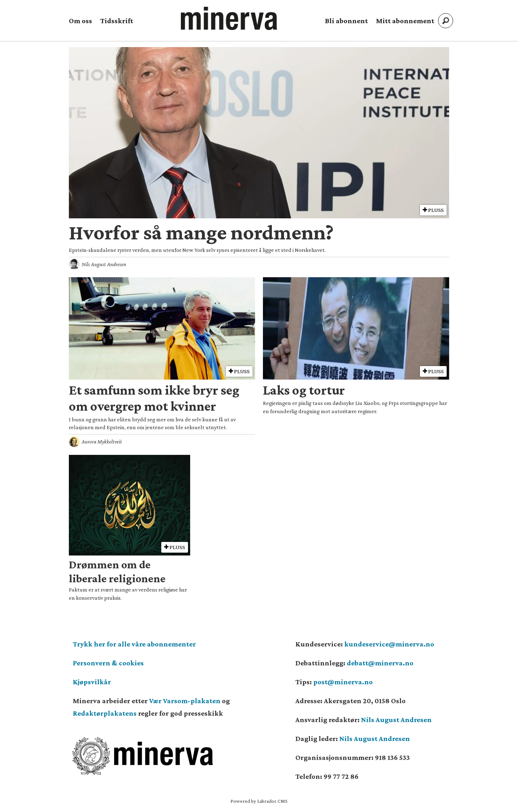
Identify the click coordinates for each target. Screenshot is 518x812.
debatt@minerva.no (380, 663)
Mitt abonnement (405, 21)
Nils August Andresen (396, 720)
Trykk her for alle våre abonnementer (134, 644)
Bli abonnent (346, 21)
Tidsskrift (117, 21)
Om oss (80, 21)
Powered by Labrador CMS (259, 801)
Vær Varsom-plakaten (185, 701)
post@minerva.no (343, 682)
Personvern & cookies (108, 663)
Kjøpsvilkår (92, 682)
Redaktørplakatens (105, 713)
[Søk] (446, 21)
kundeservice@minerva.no (389, 644)
